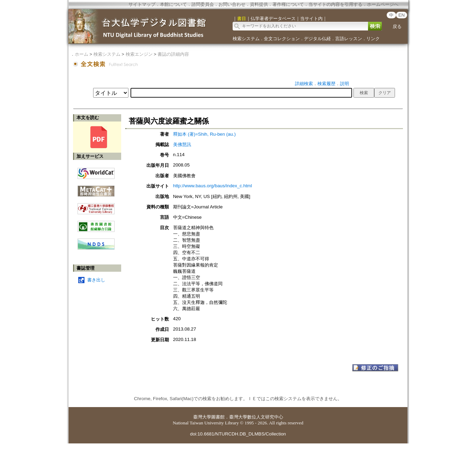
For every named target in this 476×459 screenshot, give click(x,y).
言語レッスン (349, 39)
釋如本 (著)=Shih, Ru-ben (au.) (204, 134)
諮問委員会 (203, 4)
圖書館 (218, 417)
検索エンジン (139, 54)
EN (402, 15)
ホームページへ (383, 4)
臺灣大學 (202, 417)
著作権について (288, 4)
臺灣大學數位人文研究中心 (256, 417)
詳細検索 (304, 84)
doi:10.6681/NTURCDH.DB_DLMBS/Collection (238, 434)
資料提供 (259, 4)
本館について (173, 4)
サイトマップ (142, 4)
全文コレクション (282, 39)
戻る (397, 26)
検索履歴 (326, 84)
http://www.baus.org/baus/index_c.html (213, 186)
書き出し (96, 280)
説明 (344, 84)
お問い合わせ (232, 4)
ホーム (82, 54)
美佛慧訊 (182, 145)
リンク (373, 39)
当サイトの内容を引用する (335, 4)
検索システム (246, 39)
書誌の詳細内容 (173, 54)
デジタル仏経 (317, 39)
